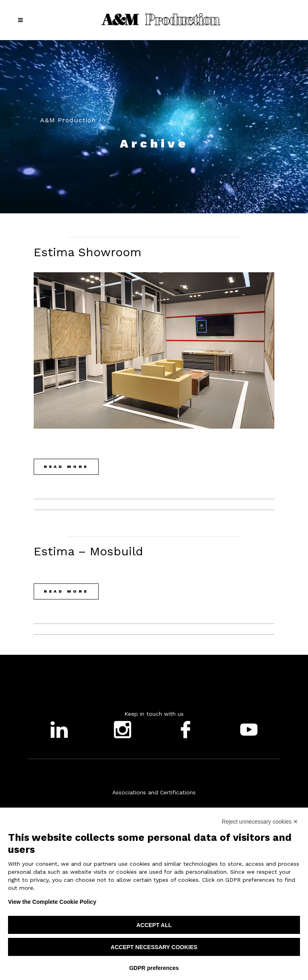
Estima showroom (88, 252)
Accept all (154, 925)
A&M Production (68, 120)
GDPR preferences (154, 968)
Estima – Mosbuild (88, 551)
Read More (66, 467)
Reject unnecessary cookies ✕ (260, 822)
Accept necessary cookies (154, 947)
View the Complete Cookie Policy (52, 902)
